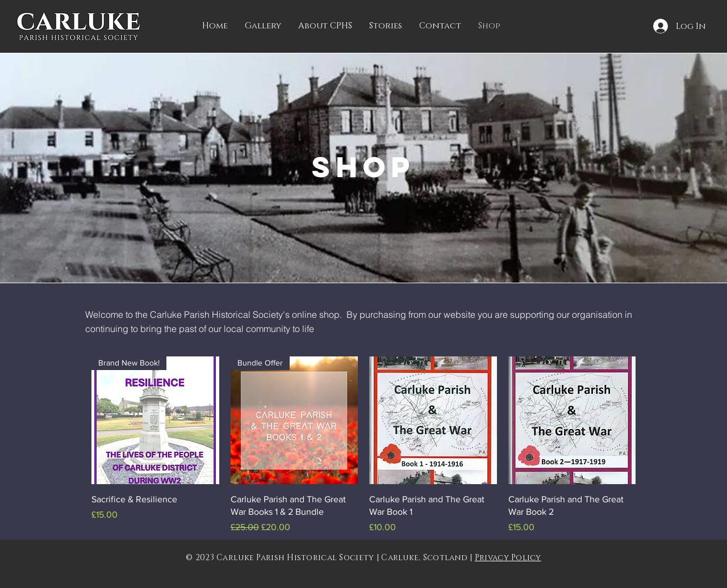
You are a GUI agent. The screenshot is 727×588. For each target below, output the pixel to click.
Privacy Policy (508, 558)
